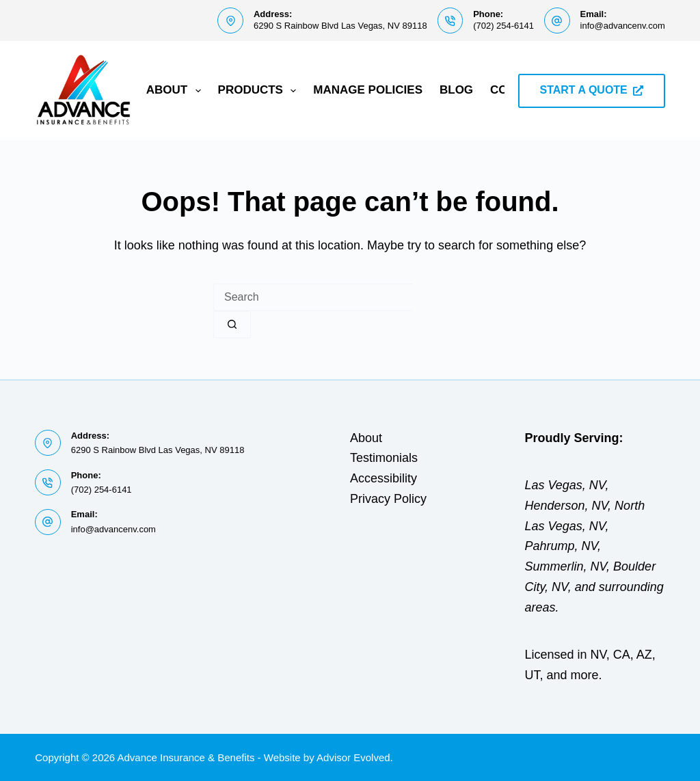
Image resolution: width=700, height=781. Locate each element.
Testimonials (384, 458)
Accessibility (383, 478)
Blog (456, 90)
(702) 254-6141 (503, 26)
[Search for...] (313, 297)
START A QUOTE (592, 90)
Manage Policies (368, 90)
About (176, 91)
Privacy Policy (388, 499)
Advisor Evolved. (355, 757)
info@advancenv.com (623, 26)
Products (260, 91)
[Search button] (232, 325)
